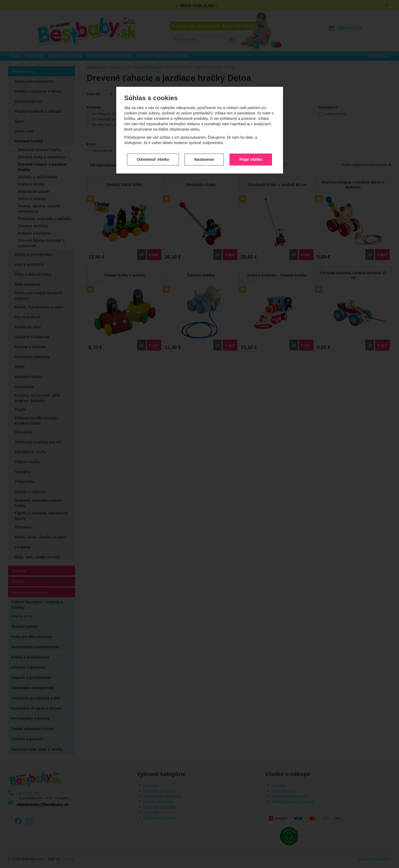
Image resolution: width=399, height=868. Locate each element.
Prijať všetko (251, 158)
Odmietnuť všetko (153, 158)
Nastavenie (204, 158)
